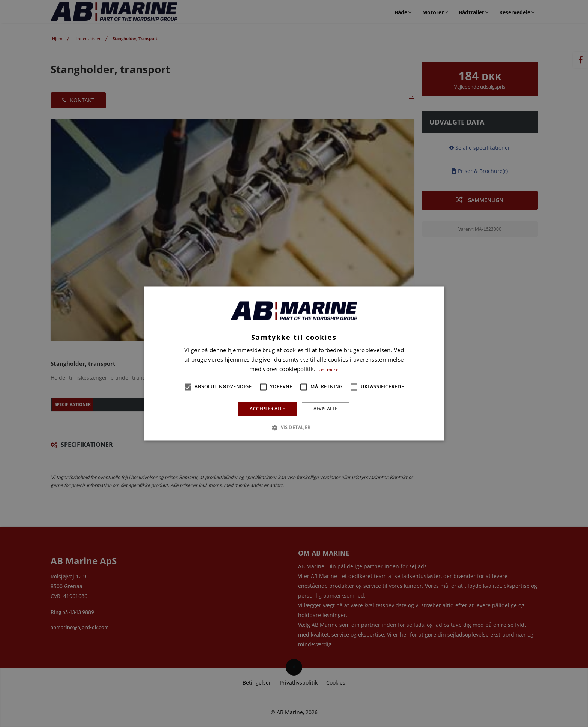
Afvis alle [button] (326, 409)
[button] (188, 387)
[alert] (294, 363)
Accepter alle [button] (267, 409)
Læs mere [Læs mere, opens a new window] (328, 369)
